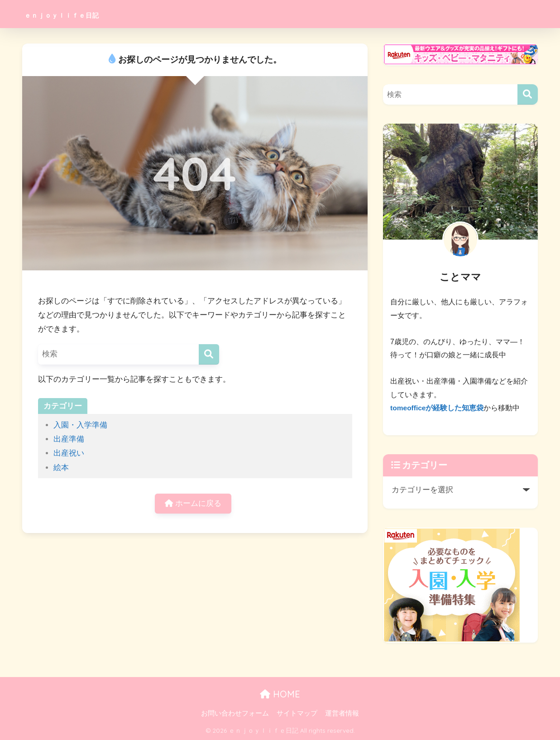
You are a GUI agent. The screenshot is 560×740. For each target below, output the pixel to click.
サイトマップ (297, 713)
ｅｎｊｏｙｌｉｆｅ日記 (84, 14)
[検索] (209, 354)
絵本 (61, 468)
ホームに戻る (193, 504)
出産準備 (69, 439)
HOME (280, 694)
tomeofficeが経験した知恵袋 (438, 408)
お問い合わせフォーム (235, 713)
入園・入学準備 (80, 425)
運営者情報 (342, 713)
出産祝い (69, 453)
